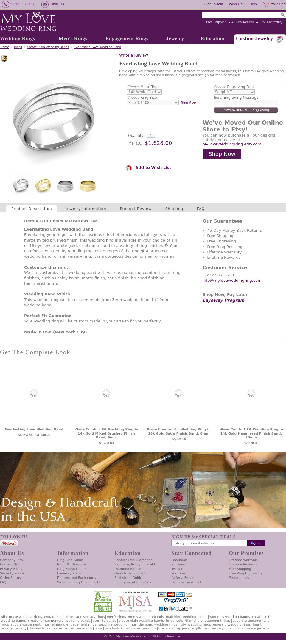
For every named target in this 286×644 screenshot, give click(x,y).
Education (213, 39)
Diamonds (37, 628)
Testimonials (239, 578)
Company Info (11, 560)
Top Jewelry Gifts (189, 628)
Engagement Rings (127, 39)
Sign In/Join (214, 4)
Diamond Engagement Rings (208, 621)
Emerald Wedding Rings (232, 625)
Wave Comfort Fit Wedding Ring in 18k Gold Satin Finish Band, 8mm (179, 431)
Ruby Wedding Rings (195, 625)
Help (253, 4)
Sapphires (55, 628)
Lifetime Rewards (243, 564)
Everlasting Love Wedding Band (97, 47)
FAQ (201, 209)
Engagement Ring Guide (134, 582)
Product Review (136, 209)
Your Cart (278, 4)
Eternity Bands (105, 621)
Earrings (150, 628)
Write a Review (134, 55)
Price (135, 143)
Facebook (179, 560)
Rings (18, 47)
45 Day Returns (243, 22)
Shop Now (222, 154)
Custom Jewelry (255, 39)
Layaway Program (223, 300)
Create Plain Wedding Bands (48, 47)
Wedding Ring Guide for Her (80, 582)
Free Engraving (271, 22)
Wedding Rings (18, 39)
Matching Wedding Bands (187, 617)
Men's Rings (73, 39)
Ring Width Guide (71, 564)
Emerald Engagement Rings (74, 625)
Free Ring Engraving (245, 573)
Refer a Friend (183, 578)
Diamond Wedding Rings (158, 625)
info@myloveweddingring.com (232, 280)
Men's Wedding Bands (146, 617)
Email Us (57, 4)
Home (5, 47)
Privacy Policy (11, 569)
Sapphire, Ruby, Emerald (135, 564)
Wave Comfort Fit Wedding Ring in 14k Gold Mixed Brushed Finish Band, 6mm (106, 434)
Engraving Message (236, 98)
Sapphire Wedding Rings (118, 625)
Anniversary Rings (91, 617)
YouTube (178, 573)
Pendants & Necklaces (123, 628)
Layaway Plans (69, 573)
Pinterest (179, 564)
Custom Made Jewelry (251, 628)
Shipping (174, 209)
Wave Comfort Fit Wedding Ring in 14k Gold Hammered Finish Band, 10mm (251, 434)
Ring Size (142, 98)
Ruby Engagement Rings (30, 625)
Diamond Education (130, 569)
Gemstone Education (132, 573)
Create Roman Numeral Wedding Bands (59, 621)
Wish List (236, 4)
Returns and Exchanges (76, 578)
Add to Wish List (148, 168)
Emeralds (85, 628)
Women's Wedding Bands (230, 617)
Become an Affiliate (188, 582)
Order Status (10, 578)
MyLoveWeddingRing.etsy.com (232, 144)
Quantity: (136, 136)
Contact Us (9, 564)
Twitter (177, 569)
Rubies (70, 628)
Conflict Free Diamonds (133, 560)
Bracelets (166, 628)
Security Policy (12, 573)
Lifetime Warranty (243, 560)
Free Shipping (216, 22)
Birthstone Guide (128, 578)
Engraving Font (234, 87)
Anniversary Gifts (218, 628)
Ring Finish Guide (71, 569)
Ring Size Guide (70, 560)
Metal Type (143, 87)
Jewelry (175, 39)
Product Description (32, 209)
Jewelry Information (86, 209)
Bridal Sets (174, 621)
